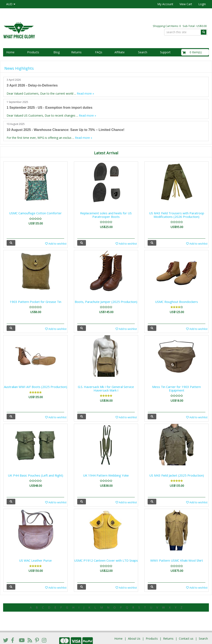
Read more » (85, 93)
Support (165, 52)
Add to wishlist (56, 244)
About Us (134, 626)
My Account (165, 4)
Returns (76, 52)
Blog (57, 52)
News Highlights (19, 68)
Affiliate (120, 52)
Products (33, 52)
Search (143, 52)
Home (10, 52)
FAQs (99, 52)
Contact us (186, 626)
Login (202, 4)
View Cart (186, 4)
